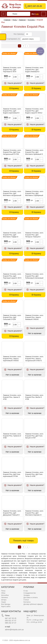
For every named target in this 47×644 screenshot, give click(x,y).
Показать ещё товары (23, 540)
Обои (3, 593)
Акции (4, 602)
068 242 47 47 (11, 623)
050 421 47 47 (11, 621)
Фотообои (5, 595)
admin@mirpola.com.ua (14, 630)
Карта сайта (6, 606)
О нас (26, 591)
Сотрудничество (30, 593)
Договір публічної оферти (33, 604)
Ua (37, 14)
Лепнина (5, 597)
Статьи (26, 600)
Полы (3, 591)
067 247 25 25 (11, 618)
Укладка (27, 595)
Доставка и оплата (31, 597)
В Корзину (14, 88)
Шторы (4, 600)
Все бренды (6, 604)
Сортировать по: (14, 39)
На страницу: (19, 34)
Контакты (27, 602)
